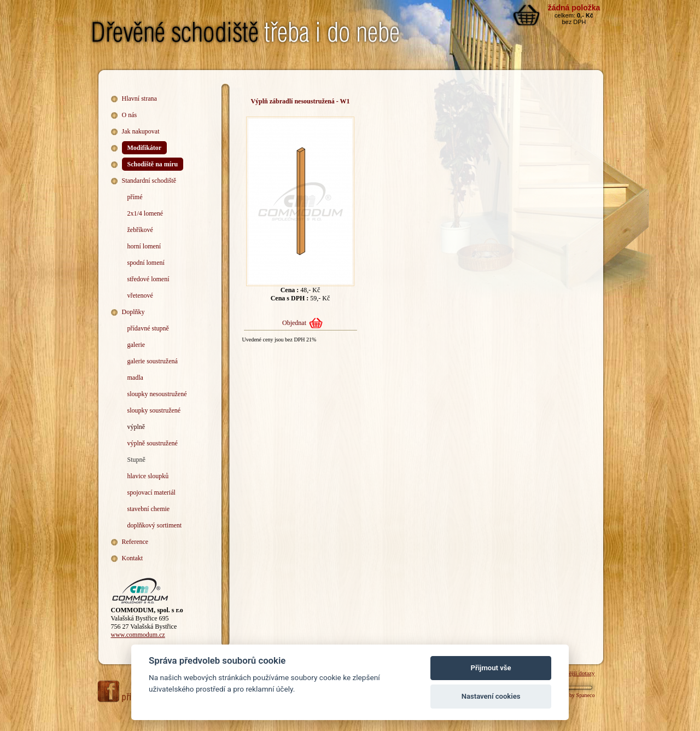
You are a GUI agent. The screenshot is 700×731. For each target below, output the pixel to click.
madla (135, 378)
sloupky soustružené (154, 410)
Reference (135, 542)
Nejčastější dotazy (573, 673)
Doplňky (133, 312)
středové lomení (148, 279)
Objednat (294, 323)
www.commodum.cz (138, 635)
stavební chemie (149, 509)
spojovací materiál (151, 492)
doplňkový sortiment (155, 525)
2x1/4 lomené (145, 213)
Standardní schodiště (149, 181)
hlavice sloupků (148, 476)
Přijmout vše (491, 668)
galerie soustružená (153, 361)
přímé (135, 197)
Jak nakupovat (141, 131)
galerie (136, 345)
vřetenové (140, 295)
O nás (130, 115)
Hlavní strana (139, 98)
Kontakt (133, 558)
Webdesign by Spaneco (569, 695)
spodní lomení (146, 263)
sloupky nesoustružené (157, 394)
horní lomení (144, 246)
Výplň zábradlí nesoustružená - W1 (300, 101)
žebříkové (140, 230)
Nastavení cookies (491, 696)
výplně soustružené (153, 443)
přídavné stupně (148, 328)
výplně (136, 427)
